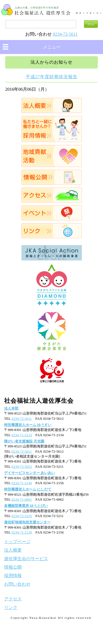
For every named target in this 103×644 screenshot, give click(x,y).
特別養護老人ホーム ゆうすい (28, 425)
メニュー (52, 47)
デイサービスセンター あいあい (30, 473)
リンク (51, 231)
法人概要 (51, 105)
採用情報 (51, 129)
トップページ (17, 542)
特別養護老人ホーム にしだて (28, 489)
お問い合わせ (17, 584)
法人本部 (11, 408)
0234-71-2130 (22, 532)
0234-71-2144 (22, 483)
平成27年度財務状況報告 (52, 77)
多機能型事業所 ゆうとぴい (26, 506)
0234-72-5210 (22, 516)
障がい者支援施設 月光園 (24, 441)
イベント (51, 213)
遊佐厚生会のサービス (26, 559)
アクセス (51, 195)
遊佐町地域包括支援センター (27, 522)
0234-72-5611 (65, 34)
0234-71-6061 (22, 499)
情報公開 (51, 177)
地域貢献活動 (51, 156)
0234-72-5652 (22, 466)
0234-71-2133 (22, 435)
